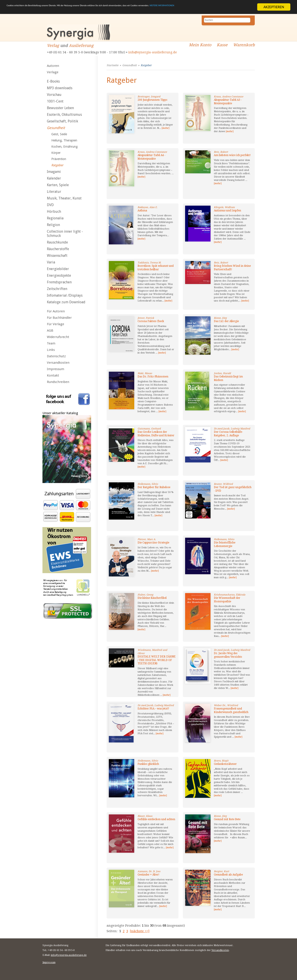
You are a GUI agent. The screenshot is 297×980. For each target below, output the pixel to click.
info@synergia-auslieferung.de (153, 52)
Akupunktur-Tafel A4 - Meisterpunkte (151, 157)
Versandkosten (58, 363)
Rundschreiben (58, 382)
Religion (53, 225)
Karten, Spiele (58, 185)
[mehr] (166, 128)
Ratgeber (57, 165)
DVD (50, 205)
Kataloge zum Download (66, 302)
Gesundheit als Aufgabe (228, 875)
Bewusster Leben (60, 108)
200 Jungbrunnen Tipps (152, 100)
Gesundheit (56, 128)
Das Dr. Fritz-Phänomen (153, 377)
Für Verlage (56, 324)
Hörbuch (54, 212)
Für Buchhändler (59, 318)
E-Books (53, 81)
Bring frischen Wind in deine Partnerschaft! (232, 268)
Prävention (59, 159)
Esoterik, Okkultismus (64, 115)
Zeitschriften (57, 289)
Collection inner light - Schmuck (65, 234)
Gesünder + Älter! (148, 875)
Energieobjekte (59, 275)
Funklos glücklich (148, 764)
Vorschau (54, 95)
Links (51, 350)
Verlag (53, 45)
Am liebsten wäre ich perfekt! (232, 155)
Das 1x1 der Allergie (226, 321)
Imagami (54, 172)
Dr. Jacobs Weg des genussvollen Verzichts (228, 655)
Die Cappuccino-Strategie (153, 543)
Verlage (53, 72)
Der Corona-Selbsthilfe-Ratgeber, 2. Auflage (228, 434)
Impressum (56, 369)
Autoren (53, 66)
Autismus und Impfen (227, 211)
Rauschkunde (57, 242)
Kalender (54, 178)
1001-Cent (55, 101)
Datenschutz (56, 356)
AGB (50, 331)
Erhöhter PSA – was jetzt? (153, 709)
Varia (51, 262)
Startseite (112, 65)
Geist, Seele (59, 134)
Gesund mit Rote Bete (227, 819)
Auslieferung (81, 45)
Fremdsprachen (59, 282)
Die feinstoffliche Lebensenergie (225, 544)
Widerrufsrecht (58, 337)
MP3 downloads (60, 88)
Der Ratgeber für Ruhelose (154, 487)
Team (51, 343)
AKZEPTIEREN (274, 7)
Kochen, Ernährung (64, 147)
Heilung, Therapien (64, 140)
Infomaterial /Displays (65, 295)
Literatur (54, 192)
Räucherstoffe (58, 249)
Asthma (142, 211)
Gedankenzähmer (225, 764)
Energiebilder (58, 269)
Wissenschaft (57, 256)
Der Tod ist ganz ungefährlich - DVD (233, 489)
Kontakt (53, 375)
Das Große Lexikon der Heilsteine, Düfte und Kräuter (156, 434)
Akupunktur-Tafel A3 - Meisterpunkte (228, 102)
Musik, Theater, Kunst (64, 198)
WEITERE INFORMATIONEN (27, 11)
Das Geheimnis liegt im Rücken (228, 378)
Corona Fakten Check (151, 321)
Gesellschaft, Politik (62, 121)
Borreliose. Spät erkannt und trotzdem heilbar (156, 268)
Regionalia (55, 218)
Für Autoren (56, 311)
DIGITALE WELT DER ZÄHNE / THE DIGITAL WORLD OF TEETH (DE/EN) (157, 660)
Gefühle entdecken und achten (156, 819)
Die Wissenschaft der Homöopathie (227, 600)
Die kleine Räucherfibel (152, 598)
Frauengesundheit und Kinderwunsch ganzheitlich (231, 710)
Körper (56, 153)
